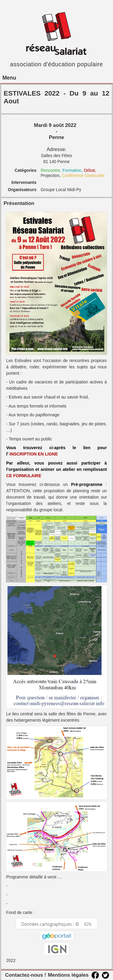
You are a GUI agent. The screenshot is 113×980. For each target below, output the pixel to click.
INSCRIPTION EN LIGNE (34, 454)
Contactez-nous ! (26, 975)
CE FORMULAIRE (24, 476)
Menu (9, 78)
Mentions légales (68, 975)
